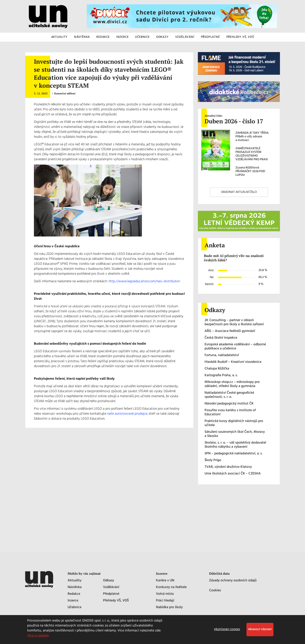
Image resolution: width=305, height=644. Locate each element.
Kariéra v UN (165, 581)
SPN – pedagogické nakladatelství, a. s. (234, 454)
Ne (212, 277)
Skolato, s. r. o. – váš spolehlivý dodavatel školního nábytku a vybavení (235, 445)
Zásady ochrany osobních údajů (233, 581)
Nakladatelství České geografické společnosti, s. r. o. (229, 395)
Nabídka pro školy (169, 607)
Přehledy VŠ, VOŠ (116, 601)
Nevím (209, 284)
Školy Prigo (213, 460)
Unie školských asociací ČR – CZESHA (233, 474)
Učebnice (75, 607)
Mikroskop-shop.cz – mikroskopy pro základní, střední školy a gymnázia (232, 384)
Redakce (74, 594)
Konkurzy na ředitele (171, 587)
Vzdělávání (111, 587)
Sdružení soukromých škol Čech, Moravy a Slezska (235, 434)
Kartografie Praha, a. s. (221, 375)
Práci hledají (165, 601)
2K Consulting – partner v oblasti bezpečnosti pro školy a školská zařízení (234, 322)
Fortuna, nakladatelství (222, 355)
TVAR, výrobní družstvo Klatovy (228, 467)
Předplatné (111, 594)
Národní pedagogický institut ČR (229, 404)
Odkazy (109, 581)
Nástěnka (75, 587)
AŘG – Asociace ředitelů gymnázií (230, 331)
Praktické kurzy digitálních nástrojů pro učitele (234, 423)
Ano (211, 270)
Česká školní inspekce (221, 338)
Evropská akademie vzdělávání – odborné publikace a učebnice (235, 347)
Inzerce (73, 601)
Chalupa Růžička (217, 369)
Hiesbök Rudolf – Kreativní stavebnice (233, 362)
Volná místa (165, 594)
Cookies (215, 591)
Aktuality (75, 581)
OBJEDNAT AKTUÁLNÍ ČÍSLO (239, 192)
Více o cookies (38, 636)
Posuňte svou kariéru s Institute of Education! (230, 412)
